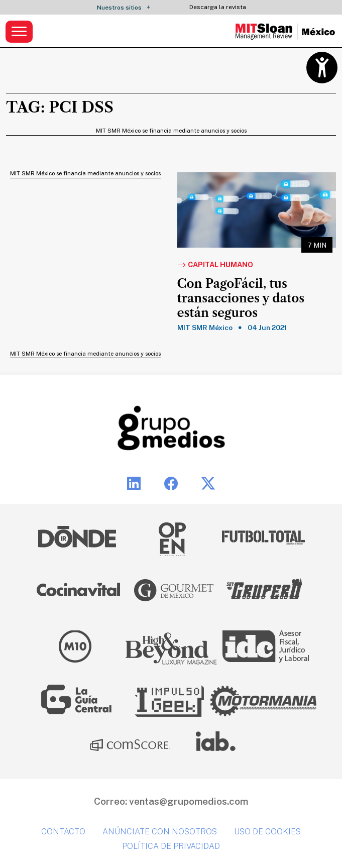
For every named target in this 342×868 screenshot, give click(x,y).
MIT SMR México (205, 328)
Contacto (63, 832)
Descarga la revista (218, 7)
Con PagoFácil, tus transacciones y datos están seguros (241, 298)
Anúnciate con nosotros (160, 832)
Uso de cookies (267, 832)
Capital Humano (215, 265)
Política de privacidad (171, 846)
